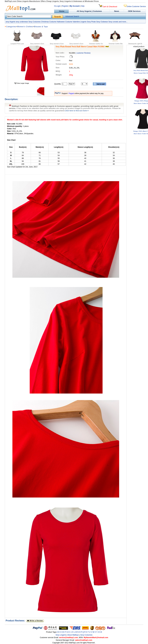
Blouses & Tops (41, 27)
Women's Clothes (25, 27)
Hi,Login (57, 6)
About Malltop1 (73, 635)
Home (61, 11)
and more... (123, 22)
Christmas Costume (49, 22)
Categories (11, 27)
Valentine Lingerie (80, 22)
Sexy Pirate (91, 22)
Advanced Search (72, 16)
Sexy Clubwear (102, 22)
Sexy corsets (113, 22)
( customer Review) (83, 53)
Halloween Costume (64, 22)
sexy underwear (22, 22)
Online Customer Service (135, 6)
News (117, 11)
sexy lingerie (10, 22)
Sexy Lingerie (61, 635)
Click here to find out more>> (77, 111)
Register (65, 6)
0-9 (101, 632)
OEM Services (134, 11)
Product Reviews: (16, 621)
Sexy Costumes (34, 22)
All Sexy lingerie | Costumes (89, 11)
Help (83, 6)
